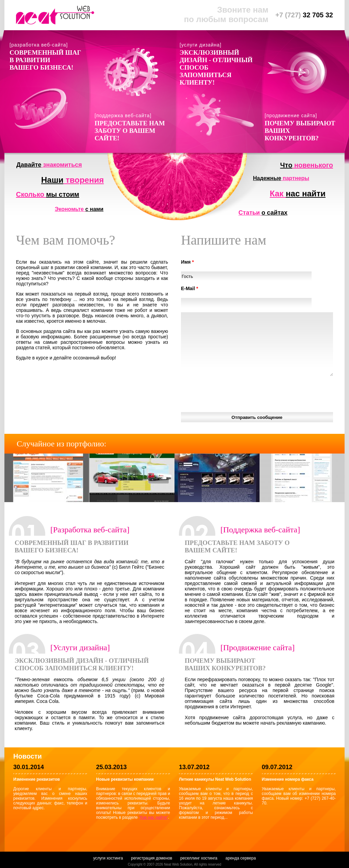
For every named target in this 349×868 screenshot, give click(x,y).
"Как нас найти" (153, 817)
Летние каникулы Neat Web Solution (215, 779)
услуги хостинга (108, 858)
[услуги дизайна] (201, 45)
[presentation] (233, 394)
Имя (187, 262)
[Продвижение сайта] (257, 648)
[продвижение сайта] (291, 116)
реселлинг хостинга (199, 858)
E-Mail (190, 288)
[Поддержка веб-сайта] (260, 530)
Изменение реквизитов (37, 779)
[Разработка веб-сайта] (90, 530)
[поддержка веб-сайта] (123, 116)
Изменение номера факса (288, 779)
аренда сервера (241, 858)
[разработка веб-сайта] (39, 45)
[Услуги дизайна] (80, 648)
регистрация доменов (152, 858)
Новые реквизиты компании (125, 779)
